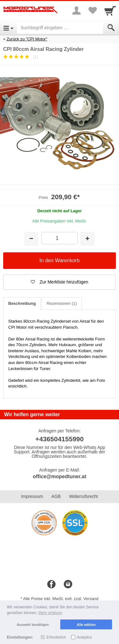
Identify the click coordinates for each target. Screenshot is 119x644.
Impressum (32, 496)
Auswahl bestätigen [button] (33, 625)
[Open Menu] (8, 28)
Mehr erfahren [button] (50, 613)
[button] (60, 282)
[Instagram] (68, 584)
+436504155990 (59, 439)
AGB (56, 496)
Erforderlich (56, 637)
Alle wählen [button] (86, 625)
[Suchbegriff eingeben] (60, 28)
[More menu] (76, 10)
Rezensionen (62, 303)
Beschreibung (22, 303)
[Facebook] (51, 584)
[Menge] (60, 238)
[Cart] (110, 10)
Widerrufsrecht (83, 496)
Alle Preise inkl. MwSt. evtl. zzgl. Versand (61, 599)
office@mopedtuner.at (60, 476)
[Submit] (111, 28)
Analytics (84, 637)
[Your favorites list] (92, 10)
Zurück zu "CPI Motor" (27, 39)
